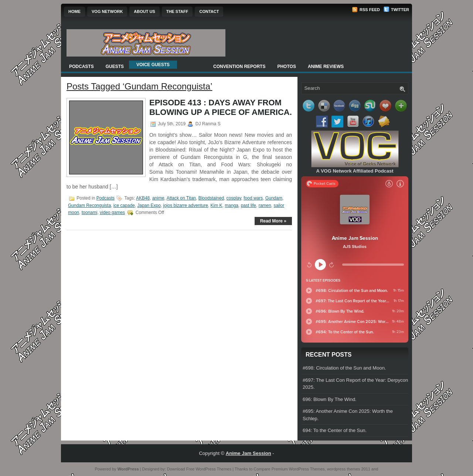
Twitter (396, 10)
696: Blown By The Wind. (330, 399)
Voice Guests (153, 65)
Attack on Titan (181, 198)
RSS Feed (366, 10)
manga (232, 205)
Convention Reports (239, 67)
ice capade (124, 205)
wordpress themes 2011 (349, 469)
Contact (209, 11)
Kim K (217, 205)
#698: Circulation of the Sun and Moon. (344, 368)
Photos (286, 67)
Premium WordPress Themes (298, 469)
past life (249, 205)
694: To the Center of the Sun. (335, 430)
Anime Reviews (326, 67)
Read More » (273, 221)
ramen (265, 205)
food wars (253, 198)
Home (74, 11)
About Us (144, 11)
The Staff (177, 11)
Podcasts (81, 67)
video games (112, 212)
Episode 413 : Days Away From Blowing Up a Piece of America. (221, 107)
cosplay (234, 198)
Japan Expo (149, 205)
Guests (115, 67)
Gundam (274, 198)
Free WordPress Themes (209, 469)
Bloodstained (211, 198)
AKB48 (143, 198)
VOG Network (107, 11)
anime (158, 198)
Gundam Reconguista (89, 205)
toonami (90, 212)
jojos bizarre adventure (186, 205)
